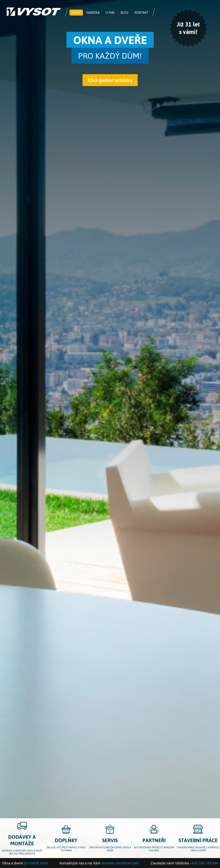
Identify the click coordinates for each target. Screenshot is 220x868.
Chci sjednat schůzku (110, 80)
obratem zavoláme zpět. (120, 863)
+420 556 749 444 (204, 863)
